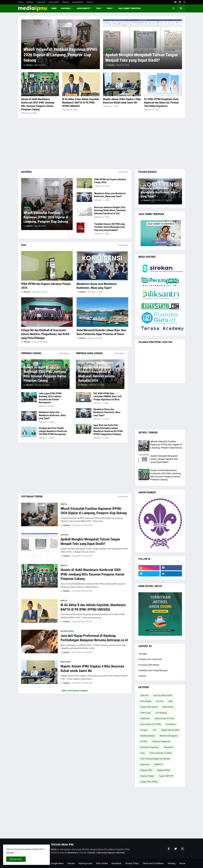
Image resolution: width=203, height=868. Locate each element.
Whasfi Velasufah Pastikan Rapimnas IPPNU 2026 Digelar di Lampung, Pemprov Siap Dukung (60, 55)
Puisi (143, 753)
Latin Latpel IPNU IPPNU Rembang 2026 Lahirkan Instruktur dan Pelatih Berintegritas (50, 398)
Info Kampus (161, 713)
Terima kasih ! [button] (16, 859)
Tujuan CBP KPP (166, 776)
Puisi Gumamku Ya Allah (161, 753)
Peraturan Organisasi (150, 747)
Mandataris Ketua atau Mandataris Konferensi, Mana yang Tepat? (110, 195)
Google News (57, 863)
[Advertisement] (102, 144)
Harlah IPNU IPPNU (149, 707)
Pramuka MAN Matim (149, 665)
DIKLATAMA (146, 701)
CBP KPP (144, 696)
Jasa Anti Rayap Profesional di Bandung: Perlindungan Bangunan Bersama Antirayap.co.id (94, 638)
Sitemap (66, 2)
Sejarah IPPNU (164, 770)
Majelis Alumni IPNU (170, 730)
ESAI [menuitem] (98, 8)
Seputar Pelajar (147, 776)
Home (21, 2)
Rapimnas (145, 764)
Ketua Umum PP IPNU (164, 718)
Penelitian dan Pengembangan (153, 670)
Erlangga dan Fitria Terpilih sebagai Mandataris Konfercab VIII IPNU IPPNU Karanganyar (53, 431)
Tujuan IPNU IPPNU (149, 782)
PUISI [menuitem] (109, 8)
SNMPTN (158, 764)
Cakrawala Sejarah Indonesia (111, 853)
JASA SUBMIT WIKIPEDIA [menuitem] (129, 8)
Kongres (144, 730)
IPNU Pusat (145, 713)
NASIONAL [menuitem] (66, 8)
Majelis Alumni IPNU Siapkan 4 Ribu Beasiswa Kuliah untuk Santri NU (122, 101)
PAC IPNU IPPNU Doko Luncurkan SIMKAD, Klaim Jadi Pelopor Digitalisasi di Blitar (107, 396)
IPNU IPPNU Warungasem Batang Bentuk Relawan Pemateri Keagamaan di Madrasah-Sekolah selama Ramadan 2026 (96, 372)
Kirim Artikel (54, 2)
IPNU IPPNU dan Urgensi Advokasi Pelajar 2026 (110, 181)
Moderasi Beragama (169, 736)
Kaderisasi (145, 718)
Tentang (30, 2)
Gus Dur (160, 701)
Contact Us (41, 2)
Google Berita (78, 2)
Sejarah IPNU (146, 770)
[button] (174, 8)
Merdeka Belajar (148, 736)
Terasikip (143, 654)
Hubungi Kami (85, 863)
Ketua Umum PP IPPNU (151, 724)
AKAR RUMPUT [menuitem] (83, 8)
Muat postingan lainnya (75, 691)
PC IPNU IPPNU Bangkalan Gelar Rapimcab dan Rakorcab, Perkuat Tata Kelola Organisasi (161, 103)
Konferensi (171, 724)
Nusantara (73, 853)
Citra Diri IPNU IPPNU (163, 696)
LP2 (154, 730)
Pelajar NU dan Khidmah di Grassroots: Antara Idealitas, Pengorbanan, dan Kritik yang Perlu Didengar (45, 334)
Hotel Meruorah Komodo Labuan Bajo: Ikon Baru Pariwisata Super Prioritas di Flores (101, 332)
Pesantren (168, 747)
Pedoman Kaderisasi (161, 741)
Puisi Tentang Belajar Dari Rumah (155, 759)
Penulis (90, 2)
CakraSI (142, 676)
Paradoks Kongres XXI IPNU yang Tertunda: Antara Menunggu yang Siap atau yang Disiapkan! (110, 227)
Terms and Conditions (153, 863)
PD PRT (144, 741)
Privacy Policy (132, 863)
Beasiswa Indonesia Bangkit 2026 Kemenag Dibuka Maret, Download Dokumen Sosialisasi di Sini (110, 210)
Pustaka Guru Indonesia (150, 659)
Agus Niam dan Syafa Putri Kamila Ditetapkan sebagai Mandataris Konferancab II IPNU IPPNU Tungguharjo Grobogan (108, 430)
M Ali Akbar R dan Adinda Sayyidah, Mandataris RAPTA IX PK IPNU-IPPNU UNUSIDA (81, 103)
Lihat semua (123, 172)
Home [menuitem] (54, 8)
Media (54, 849)
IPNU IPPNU (168, 707)
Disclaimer (116, 863)
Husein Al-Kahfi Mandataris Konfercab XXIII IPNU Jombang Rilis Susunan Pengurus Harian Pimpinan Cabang (38, 104)
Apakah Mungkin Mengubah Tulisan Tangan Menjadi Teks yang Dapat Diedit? (142, 58)
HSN (170, 701)
